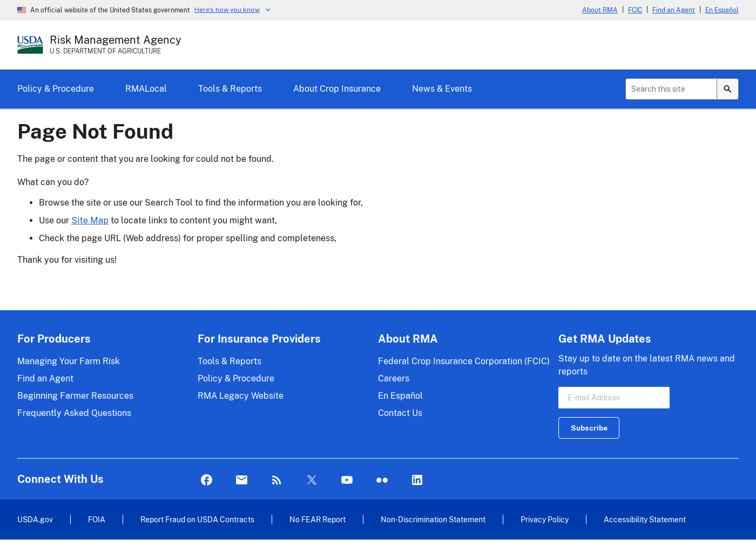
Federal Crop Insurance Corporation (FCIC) (464, 361)
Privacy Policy (545, 519)
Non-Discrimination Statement (433, 519)
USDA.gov (35, 519)
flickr (382, 480)
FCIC (635, 10)
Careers (394, 378)
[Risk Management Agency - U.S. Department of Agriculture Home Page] (116, 45)
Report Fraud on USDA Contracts (197, 519)
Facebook (207, 480)
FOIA (97, 519)
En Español (722, 10)
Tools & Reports (230, 89)
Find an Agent (674, 10)
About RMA (600, 10)
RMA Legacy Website (241, 396)
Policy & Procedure (56, 89)
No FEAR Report (318, 519)
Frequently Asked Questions (74, 413)
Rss (277, 480)
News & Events (442, 89)
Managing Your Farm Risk (69, 361)
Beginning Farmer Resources (75, 396)
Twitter (312, 480)
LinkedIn (417, 480)
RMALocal (146, 89)
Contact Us (400, 413)
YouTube (347, 480)
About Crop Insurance (337, 89)
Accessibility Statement (645, 519)
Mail (242, 480)
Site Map (90, 220)
